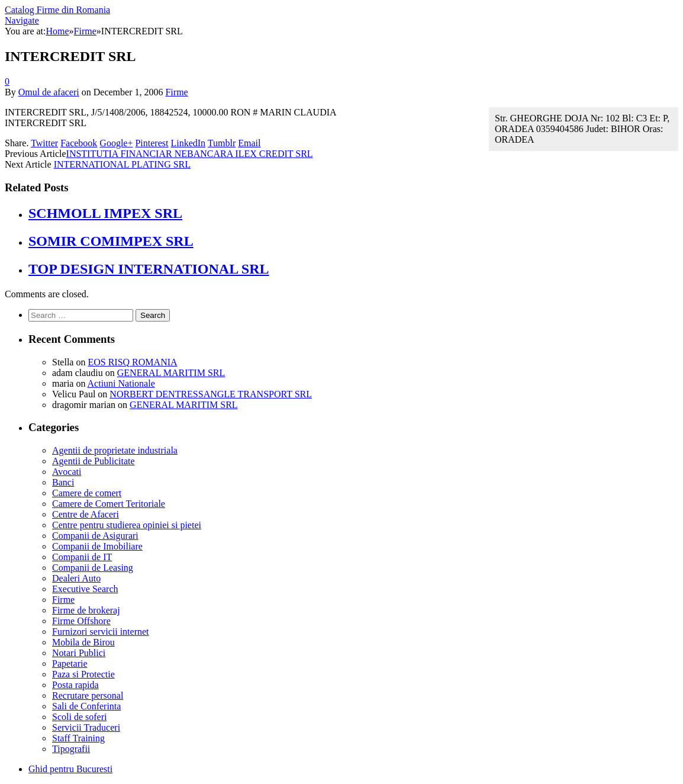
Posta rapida (75, 685)
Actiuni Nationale (121, 383)
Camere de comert (87, 493)
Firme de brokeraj (86, 610)
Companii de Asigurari (95, 536)
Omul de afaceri (49, 92)
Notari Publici (79, 653)
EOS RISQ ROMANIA (132, 362)
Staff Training (78, 738)
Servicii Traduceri (86, 727)
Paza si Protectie (83, 674)
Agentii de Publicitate (94, 461)
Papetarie (70, 663)
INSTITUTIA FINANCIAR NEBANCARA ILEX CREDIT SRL (190, 154)
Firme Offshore (81, 621)
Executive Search (85, 589)
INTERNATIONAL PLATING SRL (122, 164)
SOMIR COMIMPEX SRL (111, 241)
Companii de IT (82, 557)
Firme (176, 92)
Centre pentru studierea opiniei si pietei (127, 525)
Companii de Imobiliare (97, 546)
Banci (63, 482)
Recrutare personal (88, 695)
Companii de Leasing (93, 568)
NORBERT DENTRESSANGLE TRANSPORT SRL (211, 394)
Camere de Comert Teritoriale (109, 504)
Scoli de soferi (79, 717)
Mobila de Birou (83, 642)
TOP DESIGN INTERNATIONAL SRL (149, 269)
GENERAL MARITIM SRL (171, 373)
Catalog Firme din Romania (57, 10)
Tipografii (71, 749)
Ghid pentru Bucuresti (70, 769)
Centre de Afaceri (86, 514)
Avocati (67, 472)
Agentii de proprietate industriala (115, 450)
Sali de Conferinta (86, 706)
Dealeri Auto (76, 578)
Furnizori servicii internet (101, 632)
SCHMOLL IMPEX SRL (105, 213)
